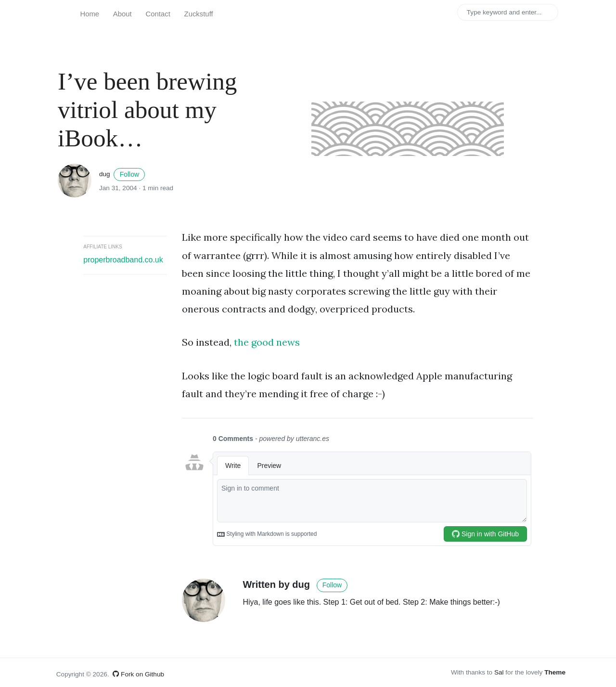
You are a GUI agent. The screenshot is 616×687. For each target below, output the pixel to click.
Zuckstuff (199, 14)
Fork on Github (138, 674)
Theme (555, 672)
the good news (267, 342)
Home (90, 14)
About (122, 14)
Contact (158, 14)
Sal (499, 672)
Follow (129, 174)
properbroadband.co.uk (123, 260)
